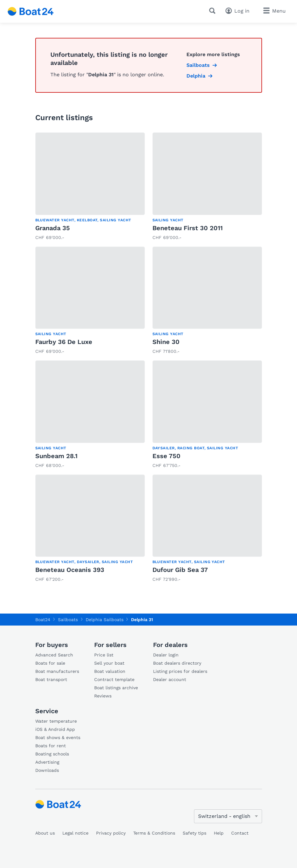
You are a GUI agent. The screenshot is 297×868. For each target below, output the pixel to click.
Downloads (47, 770)
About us (45, 833)
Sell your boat (109, 663)
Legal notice (75, 833)
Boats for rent (51, 746)
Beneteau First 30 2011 (188, 228)
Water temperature (56, 721)
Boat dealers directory (177, 663)
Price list (104, 655)
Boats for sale (50, 663)
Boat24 (43, 620)
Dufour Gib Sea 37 (180, 570)
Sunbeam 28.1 (56, 456)
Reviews (103, 696)
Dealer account (170, 679)
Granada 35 (53, 228)
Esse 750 (166, 456)
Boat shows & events (58, 737)
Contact (240, 833)
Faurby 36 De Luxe (64, 342)
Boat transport (51, 679)
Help (219, 833)
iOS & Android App (55, 729)
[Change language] (228, 816)
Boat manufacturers (57, 671)
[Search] (214, 11)
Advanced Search (54, 655)
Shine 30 (166, 342)
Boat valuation (110, 671)
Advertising (47, 762)
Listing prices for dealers (180, 671)
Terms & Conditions (154, 833)
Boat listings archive (116, 688)
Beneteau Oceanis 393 (70, 570)
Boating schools (52, 754)
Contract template (114, 679)
